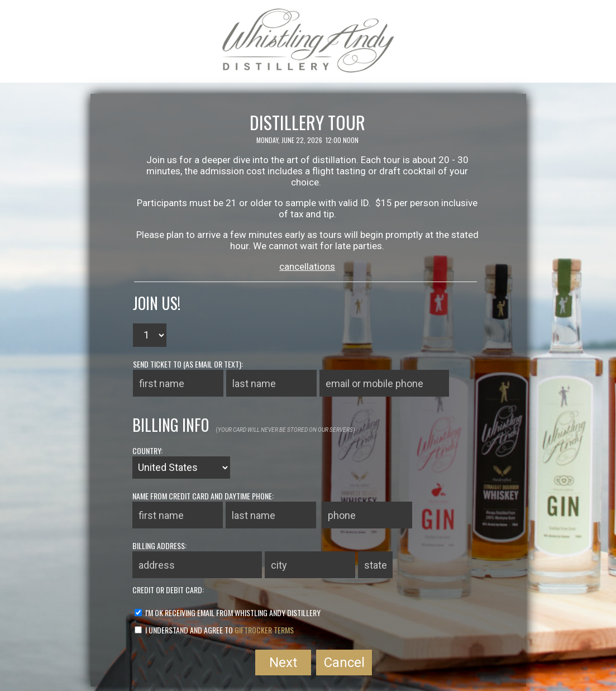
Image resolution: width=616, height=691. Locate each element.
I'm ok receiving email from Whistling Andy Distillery (228, 613)
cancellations (307, 266)
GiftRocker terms (264, 630)
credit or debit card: (168, 590)
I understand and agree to (214, 630)
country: (147, 451)
